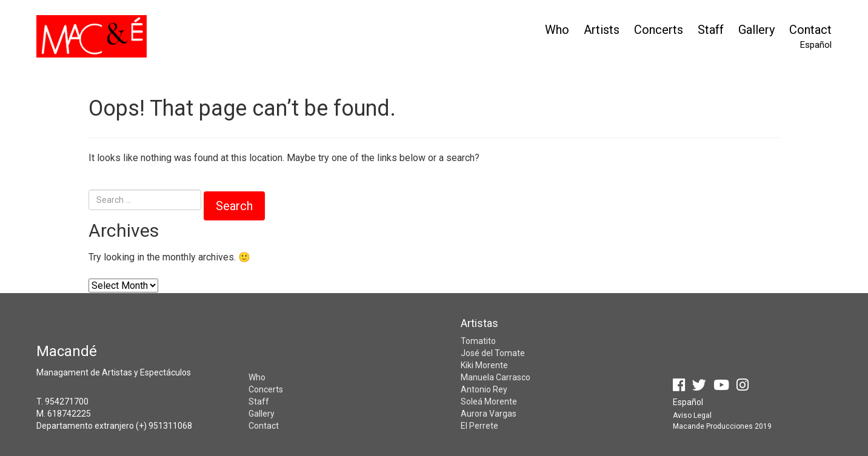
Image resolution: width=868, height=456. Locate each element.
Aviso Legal (692, 415)
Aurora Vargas (489, 414)
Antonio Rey (484, 389)
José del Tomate (493, 353)
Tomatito (478, 341)
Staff (711, 30)
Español (816, 45)
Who (557, 30)
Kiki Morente (484, 365)
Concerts (659, 30)
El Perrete (479, 426)
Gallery (756, 30)
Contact (810, 30)
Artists (602, 30)
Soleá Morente (489, 401)
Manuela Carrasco (496, 377)
